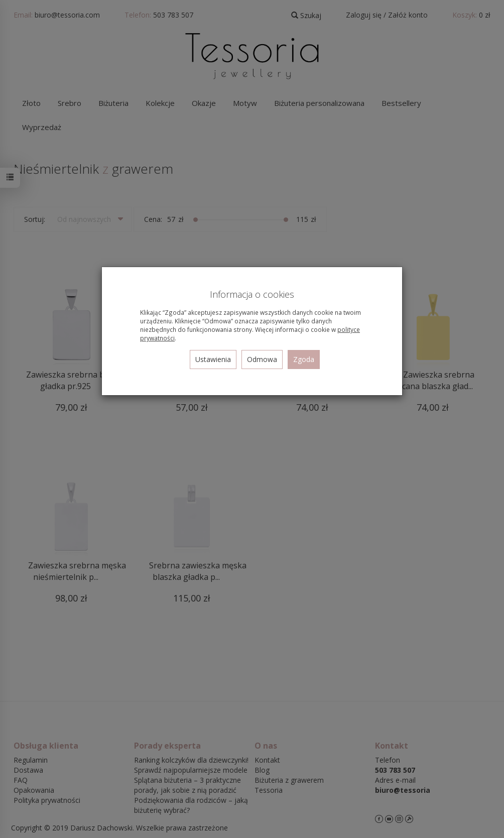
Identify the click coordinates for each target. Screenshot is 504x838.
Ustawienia (213, 359)
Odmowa (262, 359)
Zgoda (304, 359)
